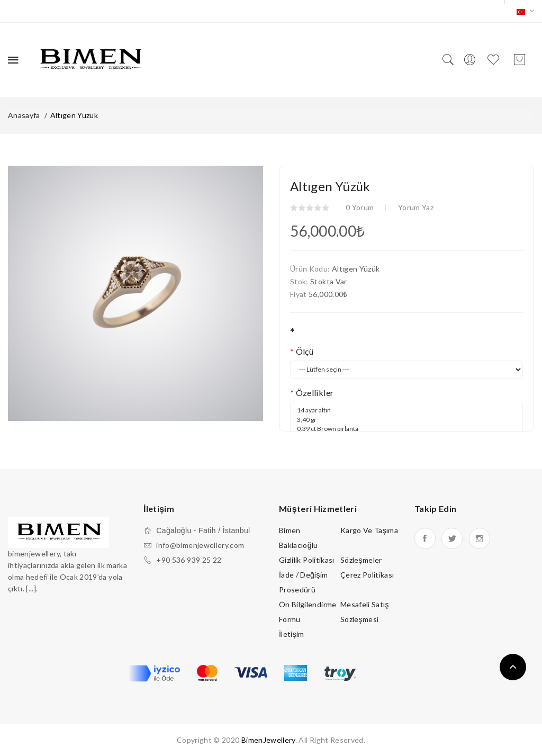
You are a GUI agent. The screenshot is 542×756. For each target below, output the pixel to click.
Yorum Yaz (416, 207)
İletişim (292, 634)
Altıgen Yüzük (74, 115)
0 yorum (360, 207)
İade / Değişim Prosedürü (304, 582)
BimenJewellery (268, 740)
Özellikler (315, 393)
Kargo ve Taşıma (369, 530)
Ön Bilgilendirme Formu (308, 612)
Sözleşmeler (361, 560)
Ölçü (305, 351)
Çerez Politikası (367, 575)
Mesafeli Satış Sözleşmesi (365, 612)
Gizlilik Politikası (307, 560)
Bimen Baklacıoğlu (299, 538)
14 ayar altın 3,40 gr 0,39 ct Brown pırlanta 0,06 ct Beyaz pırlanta (406, 428)
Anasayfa (24, 115)
